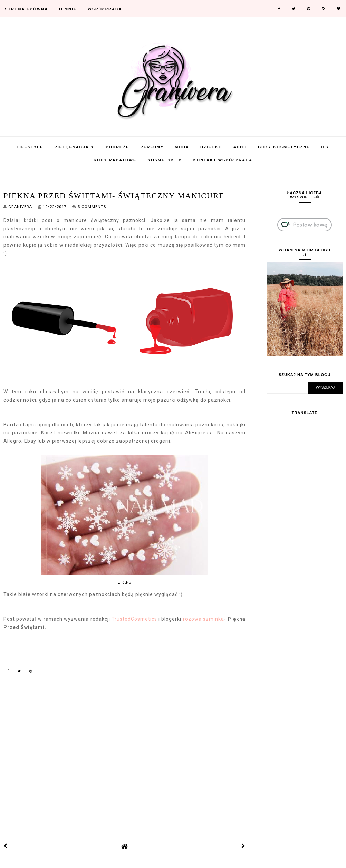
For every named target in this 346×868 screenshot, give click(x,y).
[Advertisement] (125, 762)
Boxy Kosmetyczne (284, 147)
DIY (325, 147)
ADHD (240, 147)
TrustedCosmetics (134, 619)
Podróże (117, 147)
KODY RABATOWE (115, 160)
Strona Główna (26, 9)
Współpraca (105, 9)
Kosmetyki (165, 160)
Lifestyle (30, 147)
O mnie (68, 9)
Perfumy (152, 147)
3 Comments (92, 207)
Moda (182, 147)
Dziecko (211, 147)
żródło (125, 583)
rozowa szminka (204, 619)
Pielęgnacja (74, 147)
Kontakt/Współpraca (223, 160)
